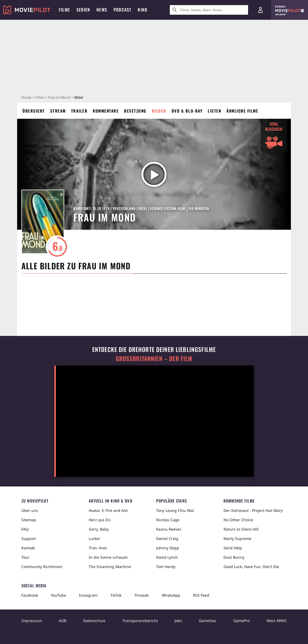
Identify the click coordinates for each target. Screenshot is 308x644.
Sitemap (29, 520)
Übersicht (34, 111)
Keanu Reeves (169, 529)
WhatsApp (171, 595)
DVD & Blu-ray (187, 111)
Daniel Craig (167, 538)
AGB (63, 621)
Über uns (30, 510)
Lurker (95, 538)
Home (26, 97)
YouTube (58, 595)
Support (29, 538)
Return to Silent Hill (241, 529)
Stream (58, 111)
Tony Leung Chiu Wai (175, 510)
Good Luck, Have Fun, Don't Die (251, 567)
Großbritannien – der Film (154, 359)
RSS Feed (201, 595)
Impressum (32, 621)
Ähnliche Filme (242, 111)
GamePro (242, 621)
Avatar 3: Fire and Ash (108, 510)
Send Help (233, 548)
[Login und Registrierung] (260, 10)
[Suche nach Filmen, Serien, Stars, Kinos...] (209, 10)
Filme (40, 97)
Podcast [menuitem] (122, 10)
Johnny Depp (168, 548)
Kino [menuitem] (143, 10)
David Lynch (167, 557)
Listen (214, 111)
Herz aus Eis (100, 520)
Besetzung (135, 111)
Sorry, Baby (99, 529)
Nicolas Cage (168, 520)
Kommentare (106, 111)
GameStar (208, 621)
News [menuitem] (102, 10)
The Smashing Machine (110, 567)
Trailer (79, 111)
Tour (25, 557)
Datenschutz (94, 621)
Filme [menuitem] (64, 10)
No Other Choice (238, 520)
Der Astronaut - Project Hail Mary (253, 510)
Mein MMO (277, 621)
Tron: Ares (98, 548)
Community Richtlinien (42, 567)
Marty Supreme (237, 538)
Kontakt (28, 548)
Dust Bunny (234, 557)
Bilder (159, 111)
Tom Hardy (166, 567)
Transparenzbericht (140, 621)
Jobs (178, 621)
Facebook (30, 595)
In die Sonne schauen (108, 557)
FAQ (25, 529)
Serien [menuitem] (83, 10)
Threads (142, 595)
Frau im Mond (59, 97)
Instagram (88, 595)
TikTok (116, 595)
